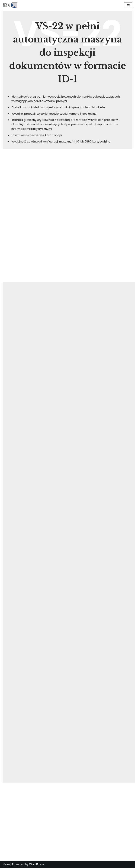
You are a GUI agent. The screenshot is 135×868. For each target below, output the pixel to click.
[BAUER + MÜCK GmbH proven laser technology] (11, 5)
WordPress (37, 864)
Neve (6, 864)
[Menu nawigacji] (128, 5)
